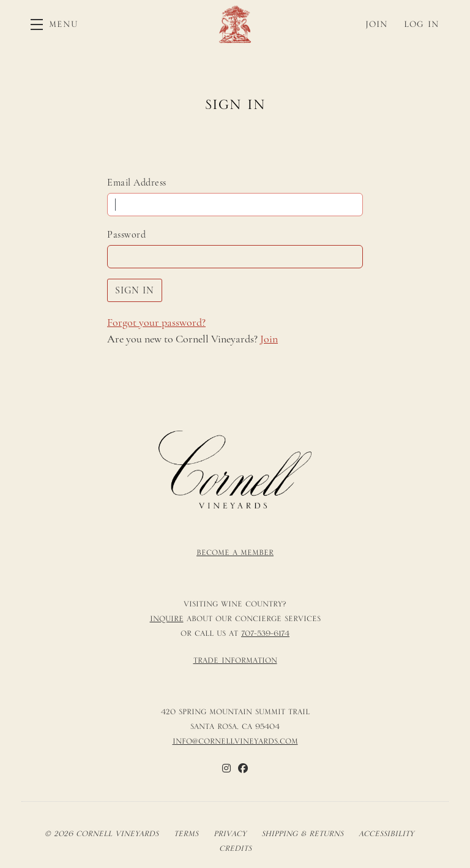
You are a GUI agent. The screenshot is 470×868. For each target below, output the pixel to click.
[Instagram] (226, 768)
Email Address (137, 183)
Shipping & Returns (302, 834)
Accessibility (386, 834)
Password (126, 235)
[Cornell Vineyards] (235, 470)
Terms (186, 834)
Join (269, 339)
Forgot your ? (156, 322)
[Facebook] (243, 768)
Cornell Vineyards (235, 24)
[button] (54, 24)
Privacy (230, 834)
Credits (235, 848)
